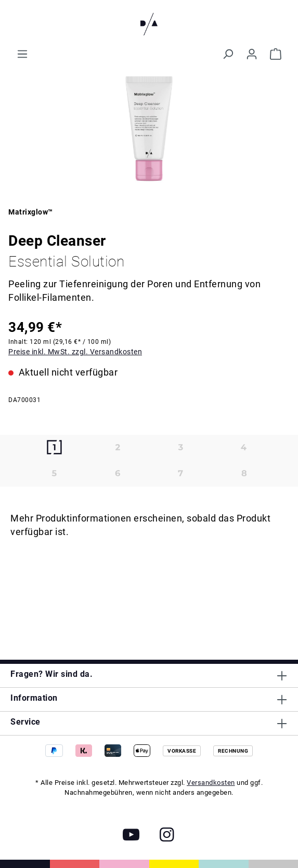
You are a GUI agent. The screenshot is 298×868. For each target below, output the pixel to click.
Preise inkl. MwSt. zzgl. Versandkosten (75, 352)
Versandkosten (211, 783)
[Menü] (22, 54)
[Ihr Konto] (252, 54)
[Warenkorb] (276, 54)
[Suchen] (228, 54)
